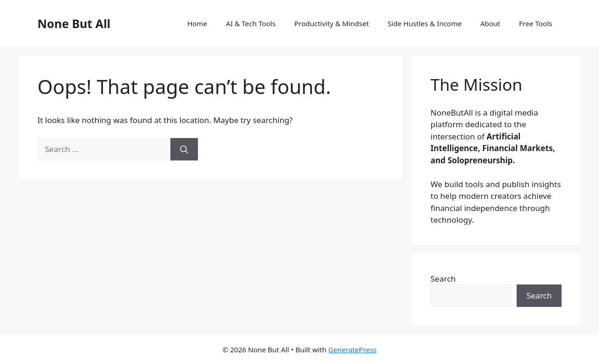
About (490, 23)
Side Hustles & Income (424, 23)
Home (197, 23)
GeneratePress (353, 349)
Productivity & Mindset (332, 23)
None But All (74, 23)
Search (443, 279)
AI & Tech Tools (251, 23)
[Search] (184, 149)
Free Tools (536, 23)
